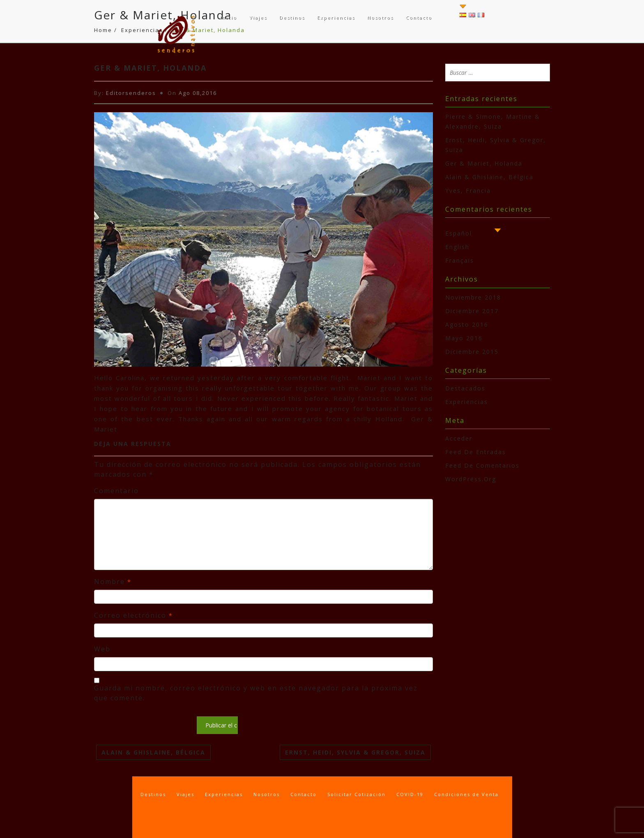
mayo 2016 (464, 338)
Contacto (419, 17)
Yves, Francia (468, 190)
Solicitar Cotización (356, 794)
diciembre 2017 (472, 311)
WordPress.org (471, 479)
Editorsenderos (131, 93)
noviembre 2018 (473, 297)
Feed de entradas (476, 452)
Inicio (229, 17)
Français (460, 260)
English (457, 247)
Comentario (116, 491)
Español (459, 233)
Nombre (113, 582)
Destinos (292, 17)
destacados (465, 388)
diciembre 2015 (472, 352)
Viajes (258, 17)
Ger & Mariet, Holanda (484, 163)
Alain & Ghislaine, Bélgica (153, 752)
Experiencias (336, 17)
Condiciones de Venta (466, 794)
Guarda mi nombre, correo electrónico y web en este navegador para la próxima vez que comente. (256, 693)
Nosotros (380, 17)
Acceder (459, 438)
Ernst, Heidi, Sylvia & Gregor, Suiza (355, 752)
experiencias (467, 402)
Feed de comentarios (482, 465)
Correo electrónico (133, 615)
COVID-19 (410, 794)
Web (102, 649)
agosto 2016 (467, 324)
